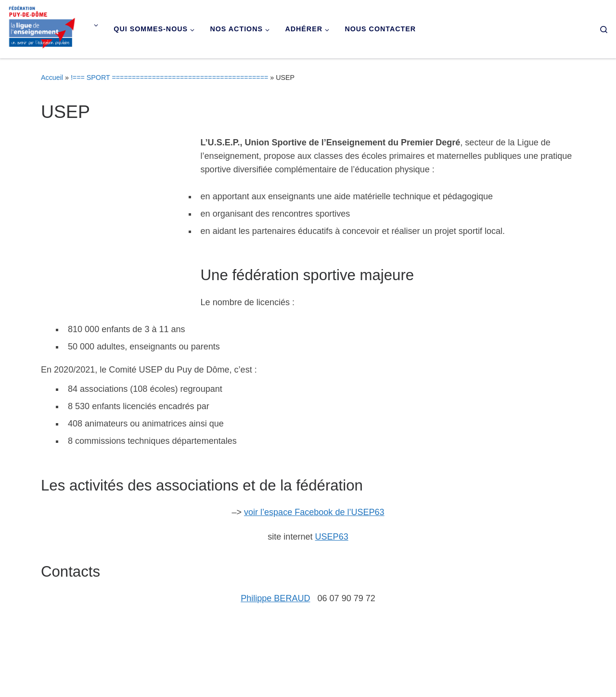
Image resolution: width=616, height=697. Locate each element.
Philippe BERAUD (275, 598)
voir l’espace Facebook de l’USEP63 (314, 512)
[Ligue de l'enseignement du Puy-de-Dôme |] (42, 28)
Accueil (52, 77)
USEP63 (332, 537)
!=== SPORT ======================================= (169, 77)
